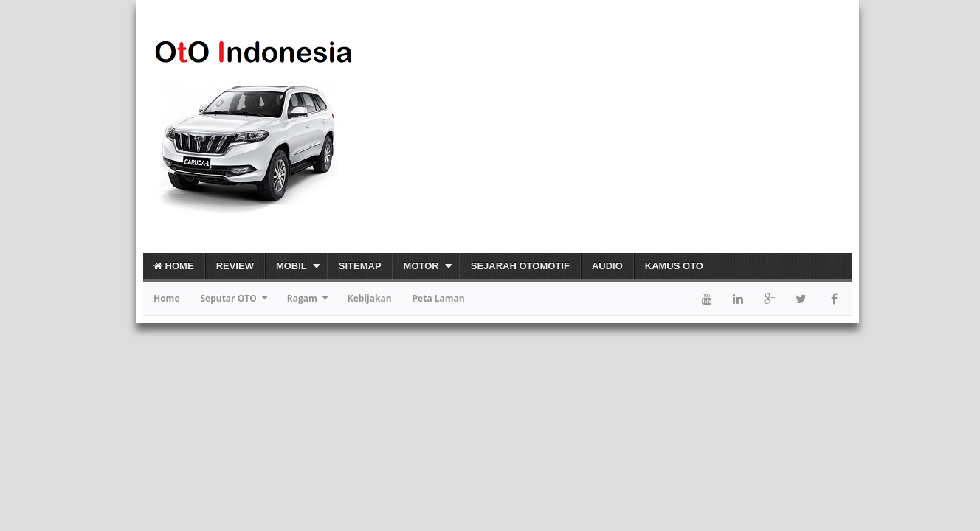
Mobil (291, 266)
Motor (421, 266)
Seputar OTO (228, 298)
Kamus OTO (674, 266)
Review (235, 266)
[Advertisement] (679, 132)
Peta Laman (439, 298)
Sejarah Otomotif (520, 266)
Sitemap (360, 266)
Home (174, 266)
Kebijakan (370, 298)
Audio (607, 266)
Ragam (302, 298)
